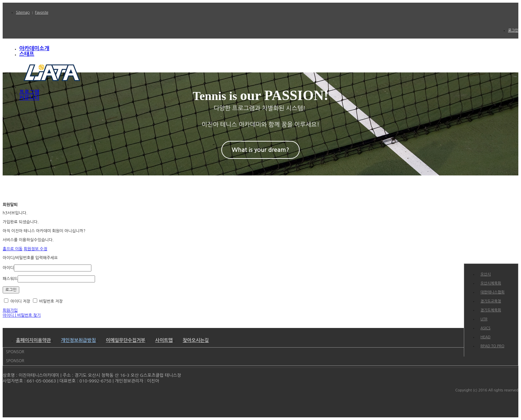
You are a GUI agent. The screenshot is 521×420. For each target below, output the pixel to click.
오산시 (486, 274)
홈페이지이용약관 (33, 340)
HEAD (485, 337)
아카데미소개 (34, 48)
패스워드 (10, 279)
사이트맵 (164, 340)
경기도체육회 (491, 310)
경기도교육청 (491, 301)
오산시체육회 (491, 283)
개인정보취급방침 (78, 340)
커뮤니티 (29, 98)
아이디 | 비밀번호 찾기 (22, 315)
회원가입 (10, 310)
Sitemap (23, 12)
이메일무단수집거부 (126, 340)
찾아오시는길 (196, 340)
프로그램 (29, 92)
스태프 (27, 54)
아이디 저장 (17, 301)
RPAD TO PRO (492, 346)
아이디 (8, 268)
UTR (484, 319)
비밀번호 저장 (48, 301)
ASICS (485, 328)
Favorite (42, 12)
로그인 (513, 30)
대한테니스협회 (492, 292)
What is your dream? (261, 150)
